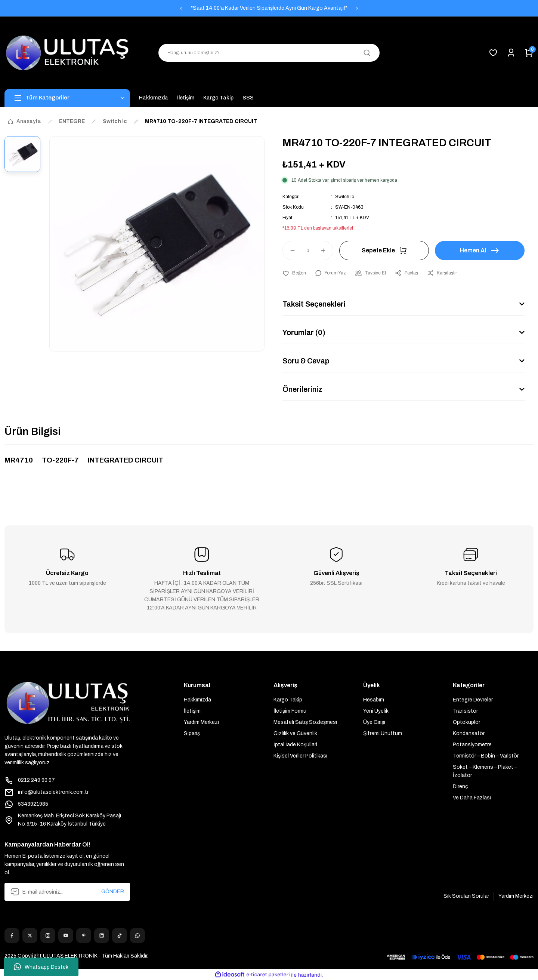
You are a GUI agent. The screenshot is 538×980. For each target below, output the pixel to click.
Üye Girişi (374, 722)
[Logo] (67, 53)
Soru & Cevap (306, 361)
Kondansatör (469, 733)
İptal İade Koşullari (295, 745)
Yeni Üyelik (376, 711)
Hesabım (374, 700)
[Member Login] (511, 53)
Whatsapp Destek (41, 967)
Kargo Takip (288, 700)
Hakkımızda (197, 700)
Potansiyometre (472, 745)
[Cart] (529, 53)
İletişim (192, 711)
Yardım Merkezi (201, 722)
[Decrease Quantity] (289, 251)
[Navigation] (67, 98)
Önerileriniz (302, 389)
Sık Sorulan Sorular (466, 896)
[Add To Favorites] (294, 273)
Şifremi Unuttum (383, 733)
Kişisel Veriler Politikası (300, 756)
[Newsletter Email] (67, 892)
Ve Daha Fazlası (472, 798)
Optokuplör (466, 722)
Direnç (460, 787)
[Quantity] (308, 251)
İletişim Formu (290, 711)
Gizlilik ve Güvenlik (295, 733)
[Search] (269, 53)
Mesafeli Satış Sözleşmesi (305, 722)
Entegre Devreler (473, 700)
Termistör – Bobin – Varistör (486, 756)
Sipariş (192, 733)
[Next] (357, 8)
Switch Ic (345, 197)
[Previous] (181, 8)
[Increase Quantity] (327, 251)
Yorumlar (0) (304, 332)
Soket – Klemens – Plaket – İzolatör (485, 771)
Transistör (465, 711)
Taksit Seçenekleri (314, 304)
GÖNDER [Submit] (113, 892)
